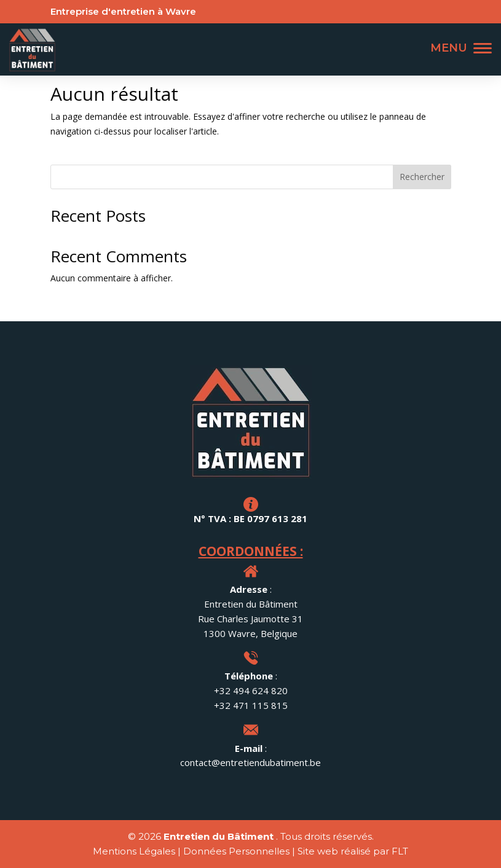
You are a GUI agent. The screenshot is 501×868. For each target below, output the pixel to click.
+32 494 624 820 (251, 690)
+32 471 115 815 (251, 705)
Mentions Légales (134, 851)
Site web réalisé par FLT (353, 851)
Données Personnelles (236, 851)
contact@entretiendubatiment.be (250, 762)
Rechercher (422, 177)
